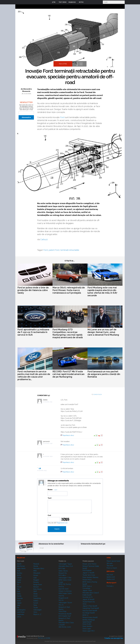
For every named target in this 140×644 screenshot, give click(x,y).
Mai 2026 (110, 575)
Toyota (36, 607)
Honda (19, 596)
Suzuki (36, 603)
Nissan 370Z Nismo (89, 564)
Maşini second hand (113, 561)
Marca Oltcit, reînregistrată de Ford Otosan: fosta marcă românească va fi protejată (69, 290)
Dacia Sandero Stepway (91, 577)
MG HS (61, 600)
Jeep (19, 605)
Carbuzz (44, 239)
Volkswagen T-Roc (65, 578)
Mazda (36, 566)
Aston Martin (21, 568)
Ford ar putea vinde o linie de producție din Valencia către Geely (33, 290)
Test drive (110, 566)
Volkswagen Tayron (65, 603)
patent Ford (54, 250)
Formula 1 (110, 586)
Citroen (19, 578)
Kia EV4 (61, 587)
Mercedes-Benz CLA (66, 566)
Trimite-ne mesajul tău (114, 638)
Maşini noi (21, 558)
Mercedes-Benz (39, 568)
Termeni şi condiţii (44, 638)
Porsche (36, 582)
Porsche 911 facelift (65, 614)
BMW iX (85, 615)
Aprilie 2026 (111, 577)
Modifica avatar (41, 483)
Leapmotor (21, 614)
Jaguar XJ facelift (88, 573)
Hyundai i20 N (87, 597)
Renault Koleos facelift (90, 617)
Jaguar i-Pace (87, 590)
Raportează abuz (68, 435)
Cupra (19, 580)
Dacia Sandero (87, 626)
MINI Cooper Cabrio (65, 593)
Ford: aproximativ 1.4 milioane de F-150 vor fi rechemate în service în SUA (33, 332)
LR (40, 468)
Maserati (36, 564)
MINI (35, 571)
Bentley (20, 573)
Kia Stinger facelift (89, 613)
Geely (19, 594)
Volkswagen (37, 610)
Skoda (35, 594)
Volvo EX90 (63, 611)
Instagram (88, 548)
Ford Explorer (87, 570)
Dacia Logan (87, 629)
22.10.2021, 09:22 (48, 456)
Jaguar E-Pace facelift (90, 606)
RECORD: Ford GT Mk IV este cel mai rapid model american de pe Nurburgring (68, 374)
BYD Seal (62, 568)
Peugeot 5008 (63, 598)
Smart (35, 596)
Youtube (94, 548)
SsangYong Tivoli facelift (91, 608)
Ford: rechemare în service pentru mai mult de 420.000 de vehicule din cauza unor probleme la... (34, 375)
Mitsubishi (37, 573)
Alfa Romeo (21, 566)
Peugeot (36, 580)
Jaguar (19, 603)
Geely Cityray (63, 571)
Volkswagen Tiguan (65, 564)
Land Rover (21, 612)
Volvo (35, 612)
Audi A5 (61, 596)
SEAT (35, 591)
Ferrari (19, 587)
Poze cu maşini (112, 568)
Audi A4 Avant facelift (90, 611)
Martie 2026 (111, 579)
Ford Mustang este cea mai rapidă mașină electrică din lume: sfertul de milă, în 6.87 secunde (102, 292)
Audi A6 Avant (63, 589)
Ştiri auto (110, 563)
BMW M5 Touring (65, 584)
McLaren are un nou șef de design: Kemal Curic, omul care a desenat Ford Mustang (103, 332)
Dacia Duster (87, 624)
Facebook (83, 548)
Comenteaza (98, 395)
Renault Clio (63, 573)
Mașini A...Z (37, 614)
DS (18, 585)
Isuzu (19, 601)
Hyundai (20, 598)
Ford (62, 117)
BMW (19, 575)
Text (50, 498)
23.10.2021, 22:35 (42, 470)
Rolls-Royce (37, 589)
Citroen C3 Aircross (65, 591)
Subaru (36, 601)
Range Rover (38, 585)
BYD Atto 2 (62, 575)
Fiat (18, 589)
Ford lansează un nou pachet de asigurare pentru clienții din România (104, 374)
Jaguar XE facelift (88, 599)
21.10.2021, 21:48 (48, 443)
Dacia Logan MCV (89, 631)
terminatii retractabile (70, 250)
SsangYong (37, 598)
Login (87, 2)
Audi (18, 571)
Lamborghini (21, 610)
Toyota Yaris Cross (89, 575)
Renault (36, 587)
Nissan (36, 575)
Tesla (35, 605)
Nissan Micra (87, 580)
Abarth (19, 564)
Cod (49, 515)
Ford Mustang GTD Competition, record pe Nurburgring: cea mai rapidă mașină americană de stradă (68, 333)
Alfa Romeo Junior (65, 627)
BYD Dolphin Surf (65, 616)
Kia (18, 607)
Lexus (19, 617)
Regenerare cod (62, 523)
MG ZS (61, 605)
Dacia (19, 582)
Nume (50, 490)
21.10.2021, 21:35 (48, 402)
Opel (35, 578)
